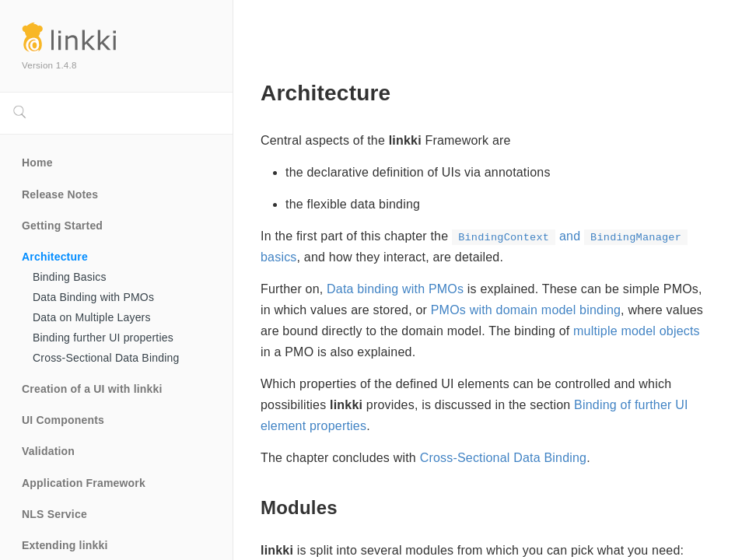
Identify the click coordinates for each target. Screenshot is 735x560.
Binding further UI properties (103, 338)
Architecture (55, 257)
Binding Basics (70, 277)
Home (37, 163)
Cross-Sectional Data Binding (106, 358)
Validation (48, 451)
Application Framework (84, 483)
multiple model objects (637, 331)
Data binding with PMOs (395, 289)
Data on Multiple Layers (92, 317)
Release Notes (60, 194)
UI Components (63, 420)
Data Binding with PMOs (93, 297)
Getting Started (62, 226)
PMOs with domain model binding (526, 310)
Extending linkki (65, 545)
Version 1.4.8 (49, 65)
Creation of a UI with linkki (92, 389)
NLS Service (54, 514)
